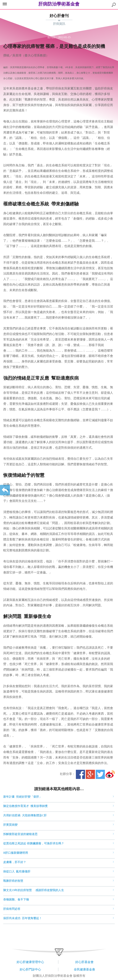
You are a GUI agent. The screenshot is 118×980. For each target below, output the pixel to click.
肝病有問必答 (12, 909)
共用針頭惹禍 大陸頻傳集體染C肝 (25, 815)
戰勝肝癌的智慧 (14, 881)
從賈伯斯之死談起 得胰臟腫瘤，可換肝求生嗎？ (34, 843)
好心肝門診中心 (30, 969)
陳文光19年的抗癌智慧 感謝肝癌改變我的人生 (34, 890)
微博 (110, 774)
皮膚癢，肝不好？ (15, 862)
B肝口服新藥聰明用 (16, 853)
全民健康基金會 (84, 969)
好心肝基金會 (84, 962)
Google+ (90, 774)
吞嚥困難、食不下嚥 (16, 899)
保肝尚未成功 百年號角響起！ (23, 918)
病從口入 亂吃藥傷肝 (17, 871)
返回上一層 (5, 490)
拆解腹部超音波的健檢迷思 (20, 834)
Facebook (80, 774)
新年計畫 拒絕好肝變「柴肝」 (23, 797)
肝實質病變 (10, 825)
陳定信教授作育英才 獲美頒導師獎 (25, 806)
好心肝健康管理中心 (30, 962)
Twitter (100, 774)
